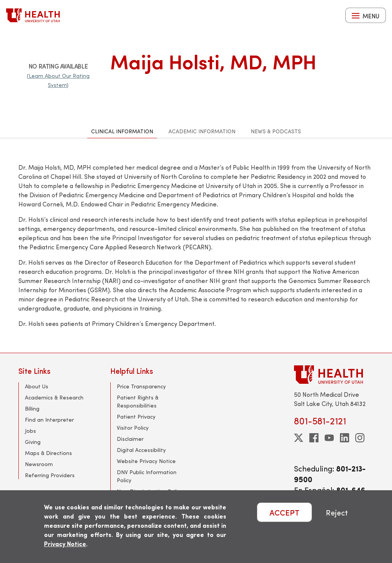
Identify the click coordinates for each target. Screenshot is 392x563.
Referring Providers (50, 475)
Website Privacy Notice (146, 461)
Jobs (30, 431)
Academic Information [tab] (202, 131)
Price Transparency (141, 386)
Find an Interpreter (49, 420)
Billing (32, 408)
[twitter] (299, 438)
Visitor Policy (133, 428)
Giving (33, 442)
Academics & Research (54, 397)
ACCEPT (284, 512)
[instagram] (360, 438)
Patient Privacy (136, 417)
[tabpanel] (196, 245)
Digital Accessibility (141, 450)
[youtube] (329, 438)
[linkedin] (345, 438)
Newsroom (39, 464)
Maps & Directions (48, 453)
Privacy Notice (65, 544)
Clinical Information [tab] (122, 131)
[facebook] (314, 438)
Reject (337, 512)
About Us (37, 386)
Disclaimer (130, 439)
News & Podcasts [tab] (276, 131)
